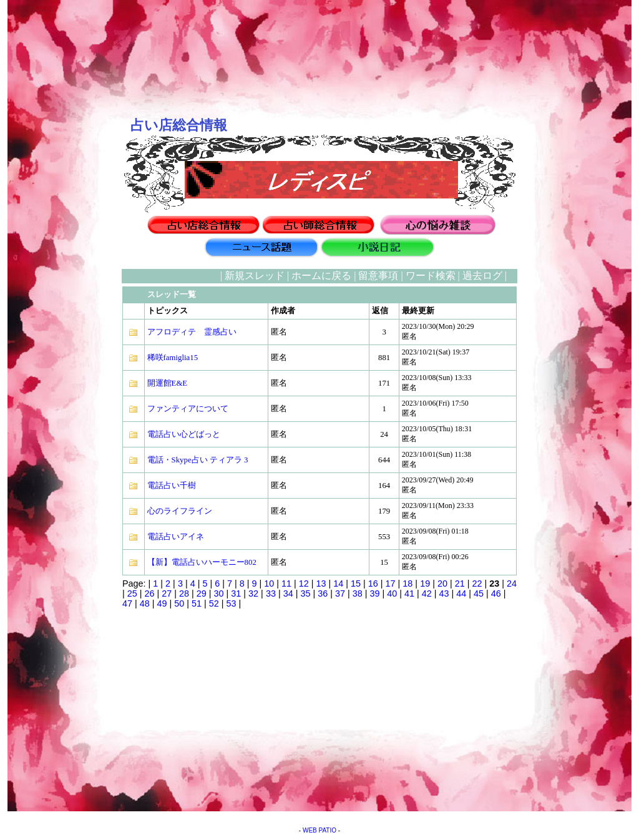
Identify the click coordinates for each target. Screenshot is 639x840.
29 (202, 593)
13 (321, 584)
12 (304, 584)
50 (179, 603)
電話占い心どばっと (184, 434)
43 (444, 593)
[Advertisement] (61, 456)
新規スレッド (255, 276)
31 (236, 593)
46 (496, 593)
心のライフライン (180, 511)
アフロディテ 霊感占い (192, 332)
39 (374, 593)
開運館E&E (168, 383)
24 (512, 584)
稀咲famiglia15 (173, 358)
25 (132, 593)
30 (219, 593)
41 (409, 593)
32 (253, 593)
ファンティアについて (188, 409)
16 (373, 584)
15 (356, 584)
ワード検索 (431, 276)
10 (269, 584)
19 (425, 584)
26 (150, 593)
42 (427, 593)
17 (391, 584)
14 (338, 584)
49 (162, 603)
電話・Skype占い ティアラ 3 (198, 460)
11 (286, 584)
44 (461, 593)
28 (184, 593)
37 (340, 593)
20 (442, 584)
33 (271, 593)
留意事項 (378, 276)
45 (479, 593)
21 (460, 584)
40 (392, 593)
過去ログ (482, 276)
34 (288, 593)
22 (477, 584)
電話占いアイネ (176, 537)
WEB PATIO (319, 830)
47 (127, 603)
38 (358, 593)
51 (197, 603)
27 (167, 593)
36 (323, 593)
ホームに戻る (321, 276)
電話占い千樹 (172, 486)
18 (407, 584)
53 (232, 603)
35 (305, 593)
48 (145, 603)
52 (214, 603)
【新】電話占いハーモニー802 (202, 562)
